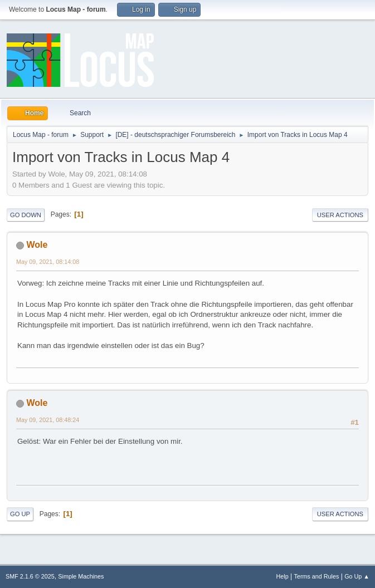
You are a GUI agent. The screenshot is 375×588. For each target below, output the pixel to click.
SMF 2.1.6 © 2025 (30, 576)
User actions (340, 215)
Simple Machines (81, 576)
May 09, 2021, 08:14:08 (48, 262)
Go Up (20, 514)
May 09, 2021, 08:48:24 (48, 420)
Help (283, 576)
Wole (37, 245)
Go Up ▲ (357, 576)
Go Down (26, 215)
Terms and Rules (317, 576)
